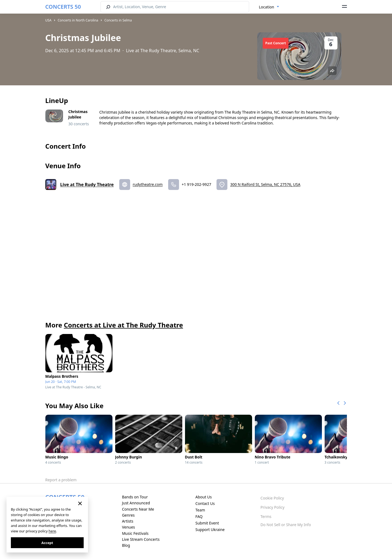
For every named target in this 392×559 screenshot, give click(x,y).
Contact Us (205, 503)
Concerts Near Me (138, 509)
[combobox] (269, 7)
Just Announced (136, 503)
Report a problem (61, 480)
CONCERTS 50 (63, 7)
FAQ (199, 516)
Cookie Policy (272, 498)
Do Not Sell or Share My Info (286, 525)
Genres (128, 515)
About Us (203, 497)
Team (200, 510)
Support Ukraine (210, 530)
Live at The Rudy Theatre (87, 185)
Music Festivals (135, 533)
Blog (126, 545)
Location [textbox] (266, 7)
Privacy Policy (272, 507)
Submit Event (207, 523)
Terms (266, 516)
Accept (47, 543)
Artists (128, 521)
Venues (128, 527)
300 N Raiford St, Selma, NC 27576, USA (265, 184)
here (52, 531)
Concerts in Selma (118, 20)
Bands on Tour (135, 497)
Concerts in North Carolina (78, 20)
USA (48, 20)
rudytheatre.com (148, 184)
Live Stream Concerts (141, 539)
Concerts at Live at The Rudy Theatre (123, 325)
